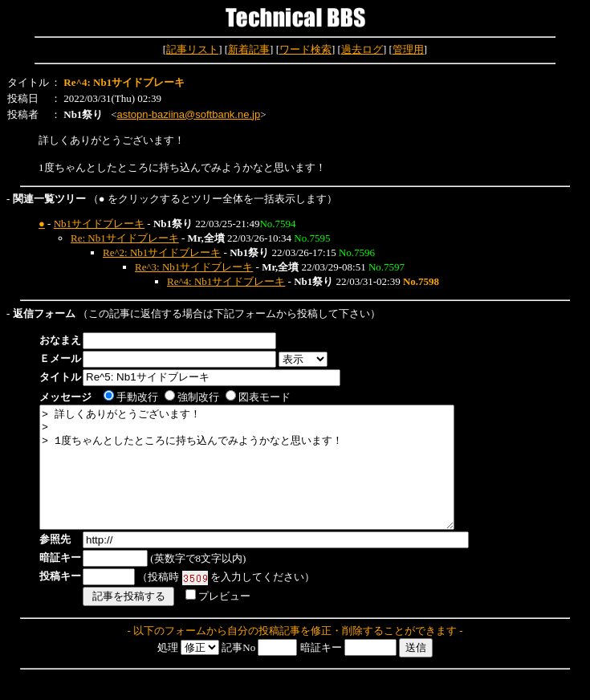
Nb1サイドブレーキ (99, 224)
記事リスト (192, 49)
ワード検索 (305, 49)
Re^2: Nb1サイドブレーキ (162, 252)
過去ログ (362, 49)
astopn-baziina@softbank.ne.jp (188, 114)
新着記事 (249, 49)
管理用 (408, 49)
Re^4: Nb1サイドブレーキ (226, 281)
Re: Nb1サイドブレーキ (125, 238)
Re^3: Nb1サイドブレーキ (194, 267)
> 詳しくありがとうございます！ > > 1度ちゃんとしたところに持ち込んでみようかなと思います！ (272, 479)
